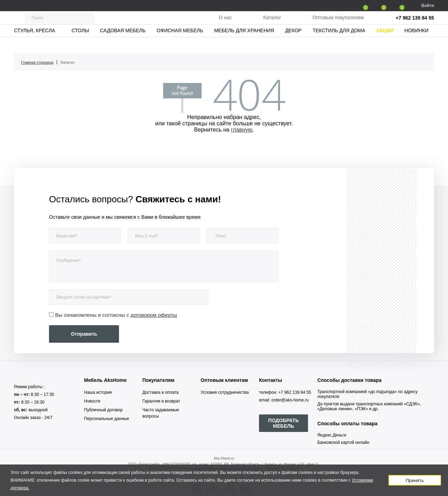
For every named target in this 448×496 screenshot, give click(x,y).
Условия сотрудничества (225, 392)
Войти (428, 5)
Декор (293, 44)
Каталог (272, 24)
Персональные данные (107, 419)
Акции (385, 44)
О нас (225, 24)
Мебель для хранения (244, 44)
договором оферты (154, 315)
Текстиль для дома (339, 44)
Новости (92, 401)
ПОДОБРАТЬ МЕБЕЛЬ (283, 423)
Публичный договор (103, 410)
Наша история (98, 392)
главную (242, 130)
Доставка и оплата (161, 392)
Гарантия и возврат (161, 401)
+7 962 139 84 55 (415, 25)
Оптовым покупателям (338, 24)
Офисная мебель (180, 44)
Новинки (417, 44)
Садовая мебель (123, 44)
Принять (415, 480)
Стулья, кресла (34, 44)
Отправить (84, 334)
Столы (80, 44)
